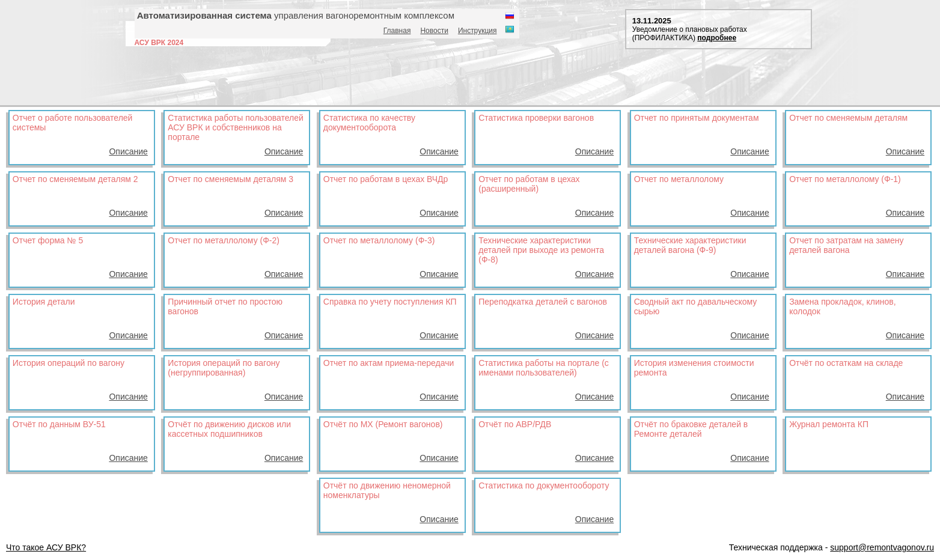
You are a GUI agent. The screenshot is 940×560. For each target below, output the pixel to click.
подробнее (717, 38)
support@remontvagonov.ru (882, 547)
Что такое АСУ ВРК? (46, 547)
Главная (397, 31)
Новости (434, 31)
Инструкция (478, 31)
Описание (128, 151)
